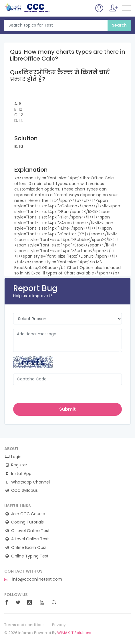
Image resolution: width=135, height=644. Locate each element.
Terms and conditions (24, 625)
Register (19, 465)
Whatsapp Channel (30, 482)
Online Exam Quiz (29, 548)
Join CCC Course (28, 514)
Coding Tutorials (27, 522)
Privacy (59, 625)
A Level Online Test (30, 539)
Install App (21, 474)
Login (16, 457)
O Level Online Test (30, 531)
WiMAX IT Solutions (74, 633)
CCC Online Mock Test (28, 8)
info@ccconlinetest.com (33, 579)
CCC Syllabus (24, 490)
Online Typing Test (30, 556)
